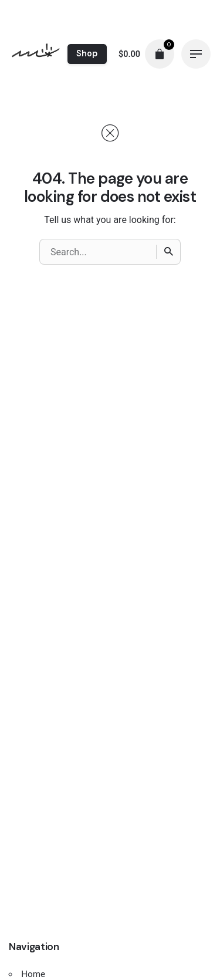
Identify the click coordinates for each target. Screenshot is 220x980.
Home (33, 974)
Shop (87, 53)
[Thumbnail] (35, 54)
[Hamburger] (196, 54)
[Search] (168, 252)
